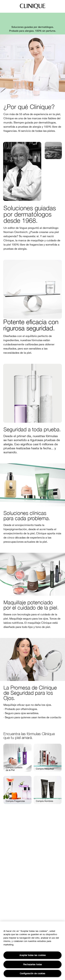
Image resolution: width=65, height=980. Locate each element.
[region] (32, 951)
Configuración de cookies (32, 973)
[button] (18, 758)
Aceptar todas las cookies (33, 955)
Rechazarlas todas (33, 964)
